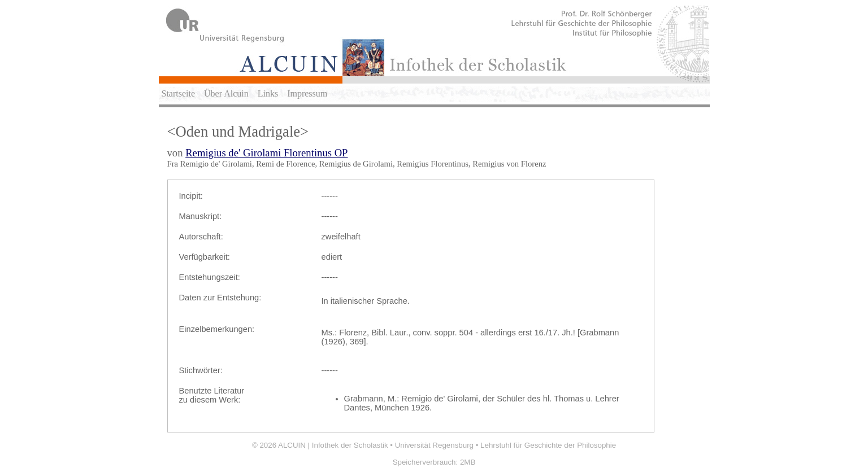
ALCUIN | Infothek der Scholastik (333, 445)
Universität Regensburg (434, 445)
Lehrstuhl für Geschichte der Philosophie (548, 445)
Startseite (179, 93)
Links (268, 93)
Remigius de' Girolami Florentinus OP (266, 153)
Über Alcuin (226, 93)
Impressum (307, 93)
